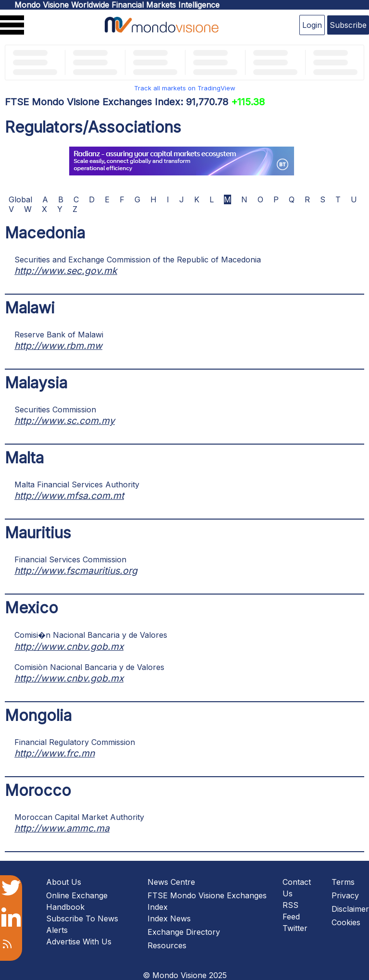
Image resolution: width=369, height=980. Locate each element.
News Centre (171, 882)
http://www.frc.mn (55, 753)
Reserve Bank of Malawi (59, 335)
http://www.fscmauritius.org (76, 571)
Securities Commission (55, 409)
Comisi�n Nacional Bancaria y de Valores (91, 635)
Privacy (345, 895)
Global (20, 199)
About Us (64, 882)
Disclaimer (350, 909)
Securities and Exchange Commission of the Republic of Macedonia (138, 260)
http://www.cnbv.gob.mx (69, 646)
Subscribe (348, 25)
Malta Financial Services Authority (77, 484)
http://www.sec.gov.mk (66, 271)
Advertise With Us (79, 942)
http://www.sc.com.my (65, 421)
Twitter (295, 928)
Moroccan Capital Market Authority (79, 817)
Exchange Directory (184, 932)
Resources (167, 945)
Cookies (346, 922)
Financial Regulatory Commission (75, 742)
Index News (169, 918)
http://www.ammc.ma (62, 828)
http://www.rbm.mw (58, 346)
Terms (343, 882)
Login (312, 25)
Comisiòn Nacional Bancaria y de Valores (89, 667)
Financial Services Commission (70, 559)
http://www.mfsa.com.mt (69, 496)
